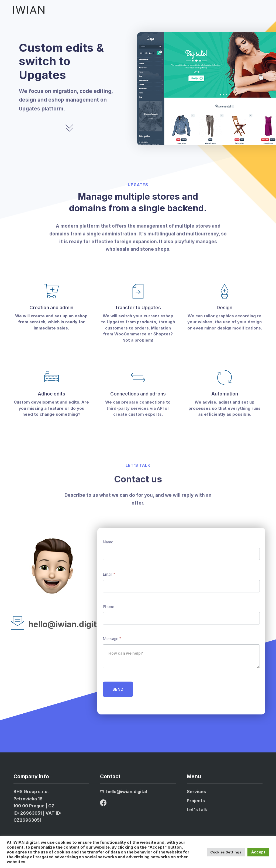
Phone (108, 606)
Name (108, 542)
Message (112, 638)
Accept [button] (258, 852)
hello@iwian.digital (66, 624)
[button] (263, 10)
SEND (118, 689)
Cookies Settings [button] (226, 852)
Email (109, 574)
